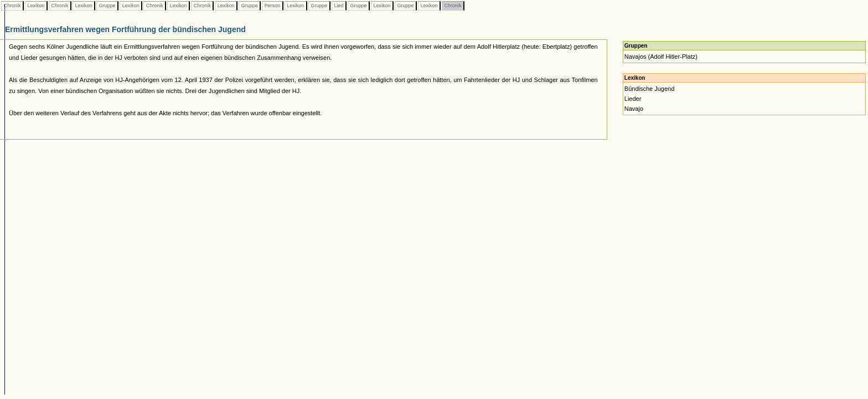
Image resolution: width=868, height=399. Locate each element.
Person (272, 6)
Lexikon (36, 6)
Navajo (634, 109)
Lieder (633, 99)
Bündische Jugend (650, 89)
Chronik (12, 6)
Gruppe (107, 6)
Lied (339, 6)
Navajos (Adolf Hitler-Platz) (661, 57)
